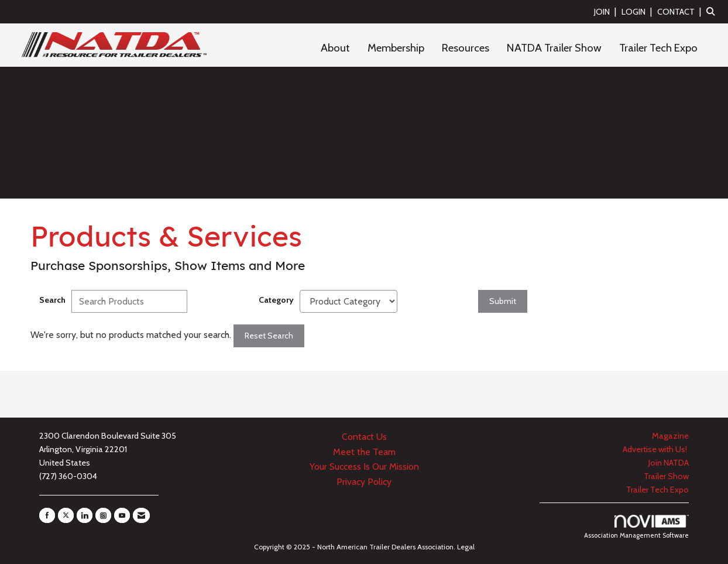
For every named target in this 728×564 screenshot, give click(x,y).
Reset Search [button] (269, 336)
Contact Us (364, 437)
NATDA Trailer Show (554, 48)
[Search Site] (713, 11)
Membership (396, 48)
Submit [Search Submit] (503, 301)
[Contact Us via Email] (141, 515)
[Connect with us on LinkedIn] (85, 515)
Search (52, 300)
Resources (466, 48)
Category (276, 300)
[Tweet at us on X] (66, 515)
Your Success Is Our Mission (364, 466)
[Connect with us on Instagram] (103, 515)
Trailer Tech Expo (658, 48)
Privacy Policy (364, 482)
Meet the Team (364, 452)
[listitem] (607, 11)
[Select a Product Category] (348, 301)
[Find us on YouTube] (122, 515)
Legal (466, 547)
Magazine (670, 436)
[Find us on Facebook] (47, 515)
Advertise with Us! (656, 449)
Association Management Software (636, 527)
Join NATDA (669, 463)
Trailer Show (666, 476)
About (335, 48)
